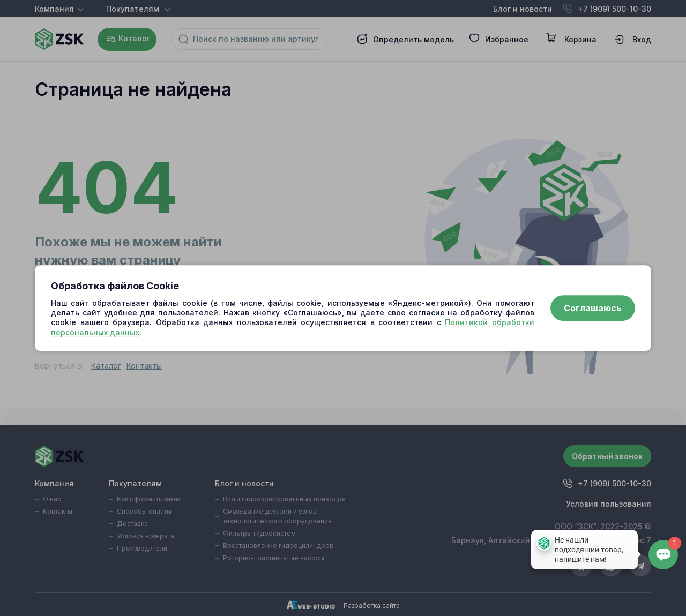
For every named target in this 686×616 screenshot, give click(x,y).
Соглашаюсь (593, 308)
